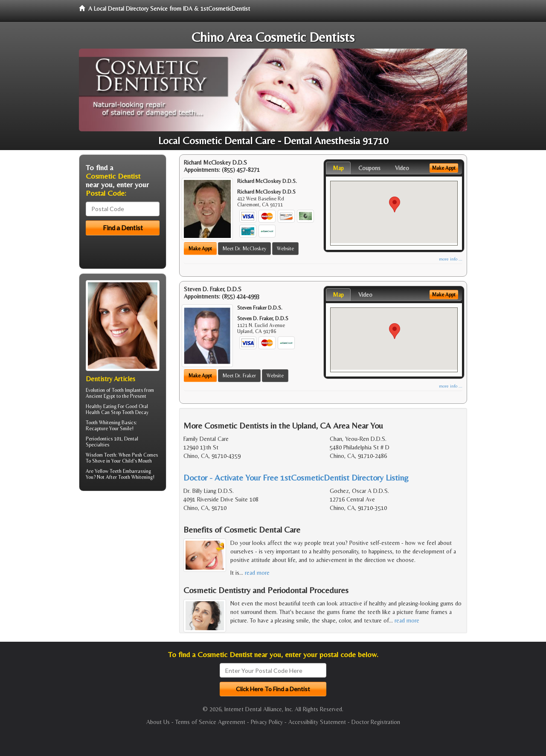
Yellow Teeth (108, 471)
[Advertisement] (123, 564)
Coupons (369, 168)
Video (402, 168)
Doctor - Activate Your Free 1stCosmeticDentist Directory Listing (296, 477)
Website (285, 249)
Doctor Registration (376, 722)
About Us (158, 722)
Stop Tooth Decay (130, 412)
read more (257, 573)
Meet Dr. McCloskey (244, 249)
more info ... (451, 259)
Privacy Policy (267, 722)
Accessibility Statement (317, 722)
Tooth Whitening (103, 423)
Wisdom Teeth (101, 455)
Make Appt (200, 249)
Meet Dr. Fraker (239, 376)
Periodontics (99, 439)
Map (338, 168)
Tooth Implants (127, 390)
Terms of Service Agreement (210, 722)
